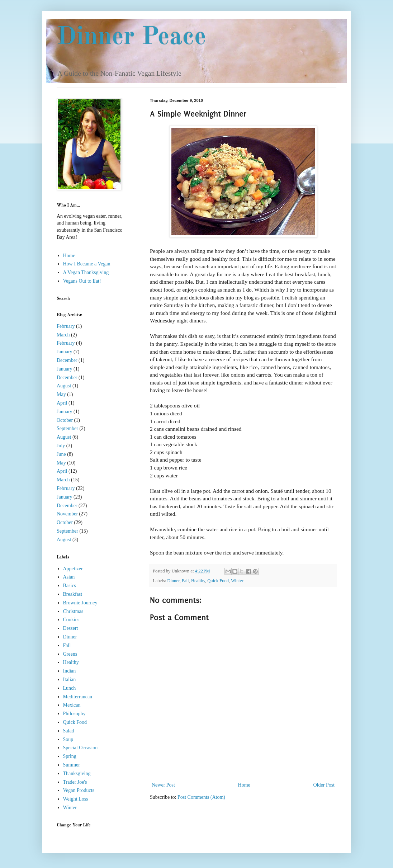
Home (244, 785)
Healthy (198, 581)
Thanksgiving (77, 773)
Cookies (71, 620)
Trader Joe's (75, 782)
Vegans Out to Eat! (82, 281)
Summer (72, 765)
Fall (185, 581)
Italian (70, 680)
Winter (237, 581)
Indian (70, 671)
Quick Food (218, 581)
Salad (69, 731)
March (63, 335)
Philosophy (74, 714)
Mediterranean (78, 697)
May (61, 394)
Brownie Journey (80, 603)
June (61, 454)
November (67, 514)
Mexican (72, 705)
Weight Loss (76, 799)
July (61, 446)
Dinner (173, 581)
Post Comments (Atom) (201, 797)
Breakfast (73, 594)
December (67, 360)
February (66, 326)
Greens (70, 654)
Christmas (73, 611)
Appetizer (73, 569)
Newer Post (163, 785)
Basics (70, 586)
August (64, 386)
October (65, 420)
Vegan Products (79, 790)
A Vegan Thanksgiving (86, 272)
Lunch (70, 688)
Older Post (324, 785)
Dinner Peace (131, 38)
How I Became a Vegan (87, 264)
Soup (68, 739)
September (67, 428)
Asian (69, 577)
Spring (70, 756)
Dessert (71, 628)
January (65, 352)
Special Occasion (81, 748)
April (62, 403)
